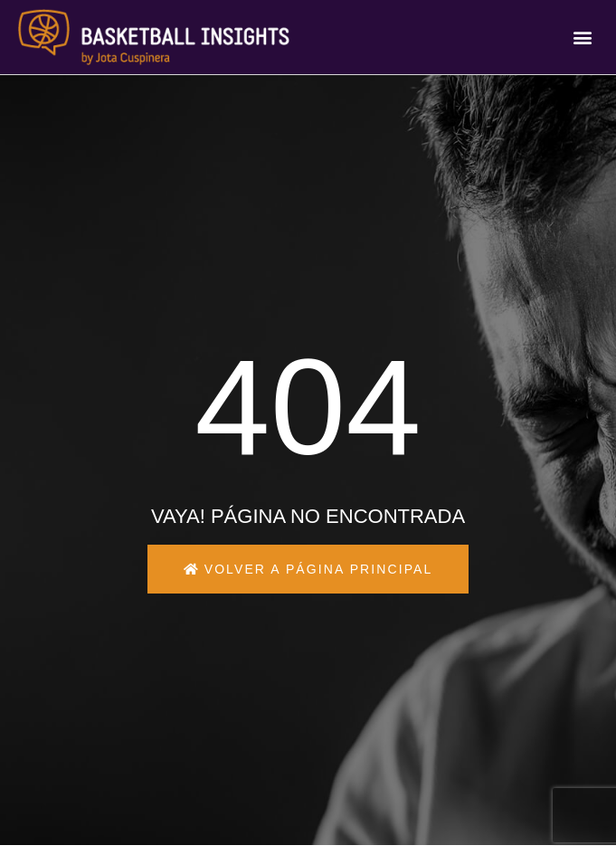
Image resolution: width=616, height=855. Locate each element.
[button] (583, 38)
